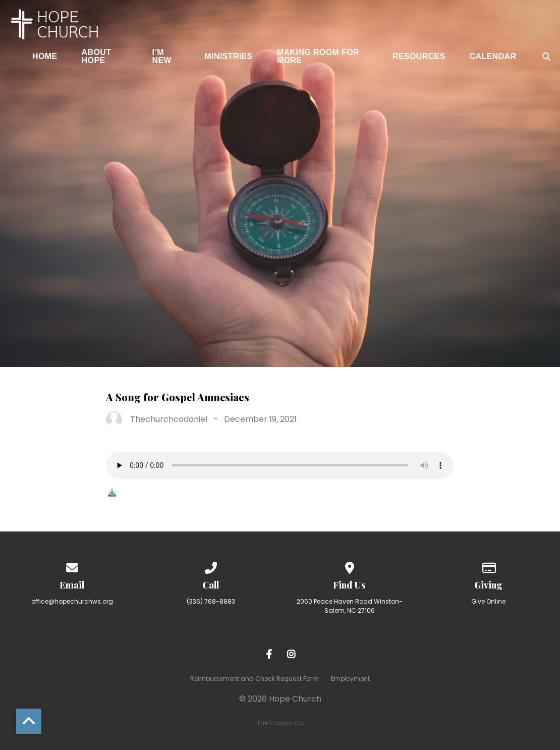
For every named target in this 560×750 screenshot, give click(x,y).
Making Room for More (318, 57)
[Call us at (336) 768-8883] (211, 566)
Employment (350, 679)
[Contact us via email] (72, 566)
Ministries (229, 57)
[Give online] (488, 566)
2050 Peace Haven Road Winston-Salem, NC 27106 (350, 606)
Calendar (493, 57)
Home (45, 57)
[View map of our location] (350, 566)
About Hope (97, 57)
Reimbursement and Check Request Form (255, 679)
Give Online (488, 601)
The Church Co (280, 723)
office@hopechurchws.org (72, 601)
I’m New (162, 57)
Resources (419, 57)
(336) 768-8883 (211, 601)
